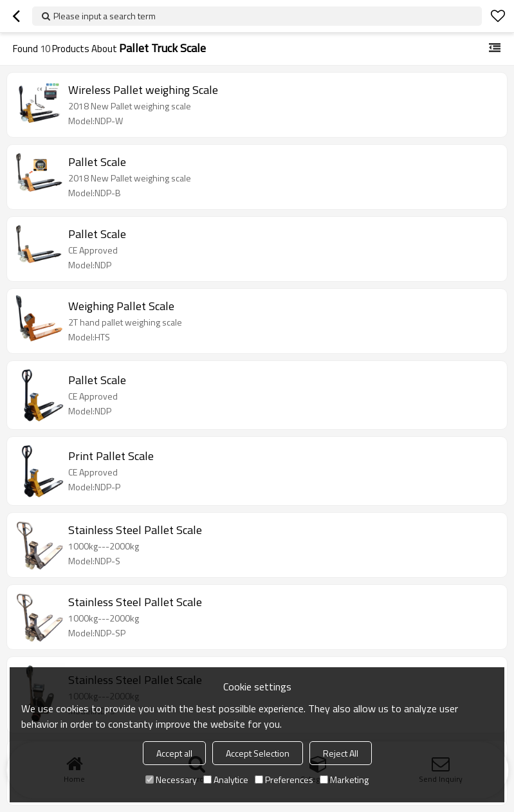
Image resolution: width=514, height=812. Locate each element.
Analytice (226, 780)
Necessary (171, 780)
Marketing (344, 780)
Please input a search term (105, 16)
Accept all (174, 753)
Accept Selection (258, 753)
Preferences (284, 780)
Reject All (341, 753)
